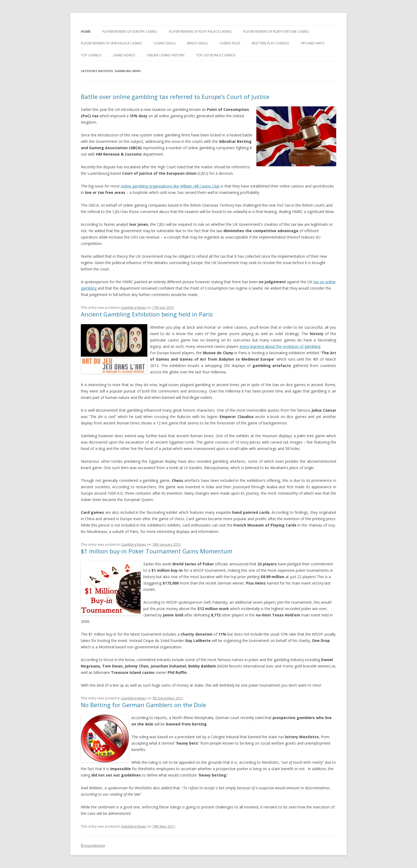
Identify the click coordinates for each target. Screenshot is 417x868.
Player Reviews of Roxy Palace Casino (200, 32)
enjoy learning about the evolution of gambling (280, 346)
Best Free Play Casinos (270, 43)
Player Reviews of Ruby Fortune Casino (276, 32)
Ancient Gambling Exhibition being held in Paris (147, 314)
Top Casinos (91, 55)
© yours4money (93, 846)
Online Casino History (166, 55)
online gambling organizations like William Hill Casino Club (170, 186)
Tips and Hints (312, 43)
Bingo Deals (197, 43)
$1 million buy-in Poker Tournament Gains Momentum (157, 551)
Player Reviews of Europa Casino (130, 32)
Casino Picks (230, 43)
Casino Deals (165, 43)
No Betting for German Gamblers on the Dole (143, 705)
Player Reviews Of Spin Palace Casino (111, 43)
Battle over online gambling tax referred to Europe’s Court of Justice (175, 97)
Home (86, 32)
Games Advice (124, 55)
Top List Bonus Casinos (216, 55)
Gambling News (134, 307)
